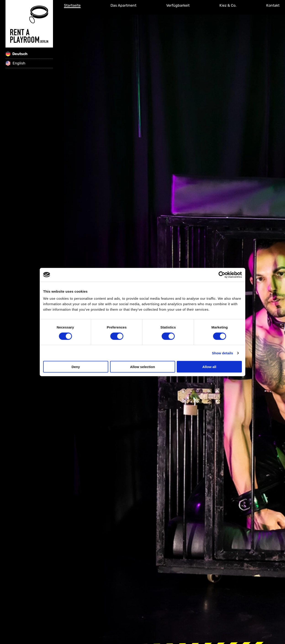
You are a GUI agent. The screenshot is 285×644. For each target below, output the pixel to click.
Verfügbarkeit (178, 5)
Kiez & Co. (228, 5)
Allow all (209, 367)
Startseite (72, 5)
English (15, 63)
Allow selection (142, 367)
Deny (76, 367)
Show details (223, 353)
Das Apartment (123, 5)
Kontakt (273, 5)
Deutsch (16, 54)
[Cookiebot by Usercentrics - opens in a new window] (222, 275)
